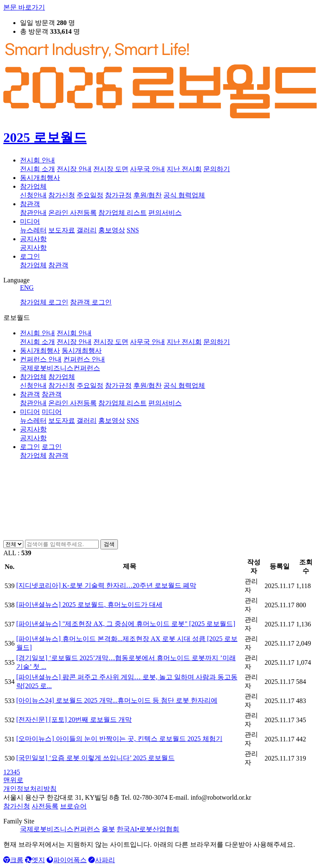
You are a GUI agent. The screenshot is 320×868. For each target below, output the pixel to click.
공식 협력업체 (184, 195)
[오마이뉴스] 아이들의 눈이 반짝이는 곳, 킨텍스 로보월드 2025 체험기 (119, 739)
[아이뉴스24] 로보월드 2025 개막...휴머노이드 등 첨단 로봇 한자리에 (117, 700)
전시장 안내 (74, 169)
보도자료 (62, 230)
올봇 (108, 829)
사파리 (102, 860)
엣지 (35, 860)
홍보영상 (112, 230)
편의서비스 (165, 213)
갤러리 (87, 230)
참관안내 (33, 213)
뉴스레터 (33, 230)
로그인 (30, 256)
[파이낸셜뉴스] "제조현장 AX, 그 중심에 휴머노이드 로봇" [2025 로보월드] (126, 624)
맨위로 (13, 780)
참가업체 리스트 (122, 213)
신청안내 (33, 195)
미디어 (30, 221)
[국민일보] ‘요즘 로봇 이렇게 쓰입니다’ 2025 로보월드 (95, 758)
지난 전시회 (184, 169)
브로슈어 (73, 806)
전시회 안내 (37, 160)
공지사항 (33, 239)
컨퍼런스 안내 (41, 359)
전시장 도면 (111, 169)
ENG (27, 288)
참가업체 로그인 (44, 302)
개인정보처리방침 (30, 789)
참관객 (30, 204)
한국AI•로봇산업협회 (148, 829)
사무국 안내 (147, 169)
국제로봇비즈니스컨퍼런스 (60, 829)
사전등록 (45, 806)
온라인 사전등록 (72, 213)
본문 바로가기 (24, 7)
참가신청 (62, 195)
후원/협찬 (147, 195)
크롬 (13, 860)
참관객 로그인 (91, 302)
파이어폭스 (67, 860)
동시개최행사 (40, 178)
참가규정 (118, 195)
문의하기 (217, 169)
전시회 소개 (37, 169)
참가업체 (33, 186)
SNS (133, 230)
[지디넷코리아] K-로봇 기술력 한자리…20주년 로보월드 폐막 (106, 585)
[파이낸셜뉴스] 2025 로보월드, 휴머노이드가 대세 (89, 605)
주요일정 (90, 195)
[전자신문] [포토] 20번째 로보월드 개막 (74, 720)
